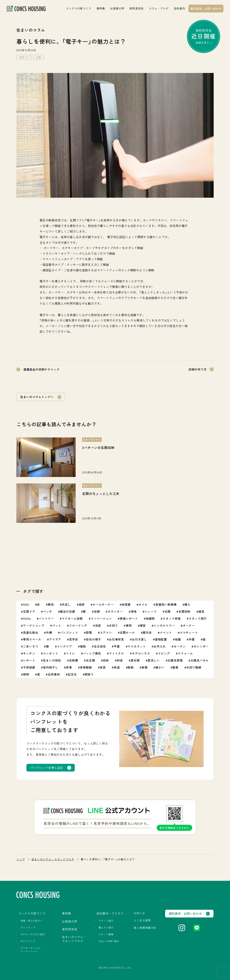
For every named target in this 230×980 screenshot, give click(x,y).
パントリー (46, 618)
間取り (89, 674)
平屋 (117, 646)
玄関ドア (24, 57)
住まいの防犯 (52, 660)
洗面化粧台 (31, 632)
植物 (83, 646)
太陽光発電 (175, 660)
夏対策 (135, 660)
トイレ (70, 653)
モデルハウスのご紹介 (33, 934)
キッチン (29, 653)
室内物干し (50, 667)
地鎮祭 (150, 618)
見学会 (73, 639)
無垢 (51, 604)
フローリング (78, 625)
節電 (89, 632)
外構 (49, 632)
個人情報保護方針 (145, 928)
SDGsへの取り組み (109, 941)
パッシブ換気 (92, 653)
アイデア (55, 639)
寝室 (143, 625)
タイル (143, 604)
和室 (120, 660)
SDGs (27, 618)
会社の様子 (93, 639)
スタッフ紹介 (198, 618)
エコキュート (189, 632)
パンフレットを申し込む (47, 768)
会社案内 (179, 8)
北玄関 (90, 660)
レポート (29, 660)
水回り (113, 625)
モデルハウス (141, 653)
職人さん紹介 (106, 927)
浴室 (98, 625)
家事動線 (86, 667)
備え (187, 604)
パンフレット (69, 632)
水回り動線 (194, 667)
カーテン (180, 646)
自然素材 (54, 674)
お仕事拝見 (116, 639)
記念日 (72, 674)
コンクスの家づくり (79, 8)
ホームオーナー (103, 604)
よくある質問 (142, 920)
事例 (129, 625)
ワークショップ (34, 625)
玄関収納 (184, 611)
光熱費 (73, 660)
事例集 (101, 8)
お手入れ (160, 646)
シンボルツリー (164, 625)
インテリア (65, 646)
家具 (103, 667)
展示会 (147, 632)
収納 (106, 660)
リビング (164, 653)
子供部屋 (29, 667)
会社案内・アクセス (110, 913)
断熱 (131, 667)
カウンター (115, 611)
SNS (26, 604)
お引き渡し (139, 639)
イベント (166, 632)
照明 (26, 674)
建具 (201, 611)
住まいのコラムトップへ (37, 397)
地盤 (178, 639)
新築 (145, 667)
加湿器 (126, 604)
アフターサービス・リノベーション (32, 950)
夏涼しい (154, 660)
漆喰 (134, 611)
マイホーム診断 (72, 618)
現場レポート (129, 618)
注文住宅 (100, 646)
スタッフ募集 (106, 934)
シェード (151, 611)
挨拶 (82, 604)
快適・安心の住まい (32, 921)
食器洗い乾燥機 (166, 604)
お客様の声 (117, 8)
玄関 (38, 57)
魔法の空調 (67, 611)
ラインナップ (28, 927)
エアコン (106, 632)
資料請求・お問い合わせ (206, 8)
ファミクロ (116, 653)
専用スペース (32, 639)
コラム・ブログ (159, 8)
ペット (57, 625)
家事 (69, 667)
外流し (66, 604)
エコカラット (137, 646)
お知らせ (139, 913)
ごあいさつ (31, 646)
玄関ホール (127, 632)
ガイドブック (28, 941)
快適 (117, 667)
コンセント (50, 653)
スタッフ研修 (172, 618)
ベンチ (47, 611)
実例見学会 (136, 8)
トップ (21, 859)
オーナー (189, 625)
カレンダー (201, 646)
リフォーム (185, 653)
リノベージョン (101, 618)
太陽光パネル (200, 660)
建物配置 (161, 639)
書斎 (175, 667)
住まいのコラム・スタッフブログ (53, 859)
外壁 (192, 639)
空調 (97, 611)
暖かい (160, 667)
